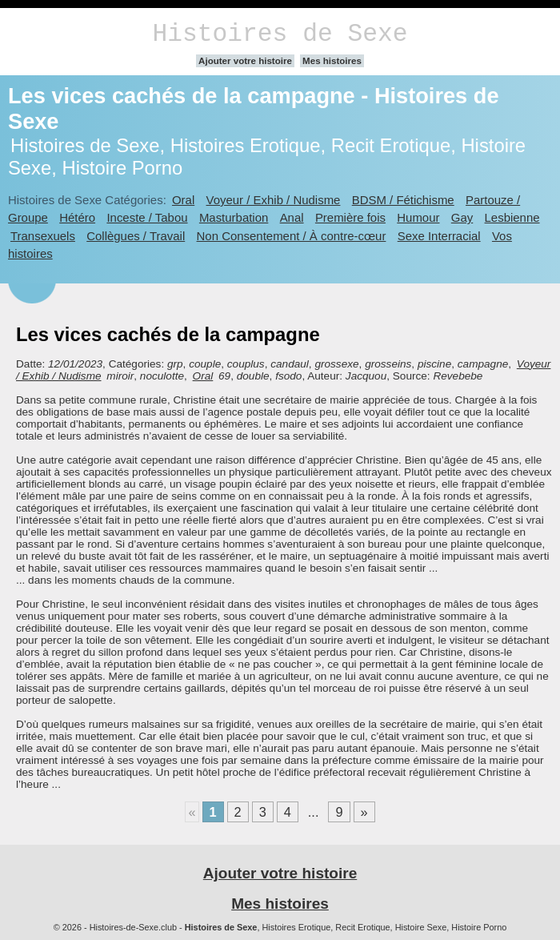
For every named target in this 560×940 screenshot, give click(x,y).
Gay (462, 217)
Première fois (350, 217)
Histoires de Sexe (280, 34)
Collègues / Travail (136, 236)
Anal (292, 217)
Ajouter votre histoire (245, 61)
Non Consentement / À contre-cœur (292, 236)
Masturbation (234, 217)
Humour (418, 217)
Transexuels (43, 236)
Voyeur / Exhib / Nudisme (274, 200)
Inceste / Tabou (147, 217)
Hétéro (77, 217)
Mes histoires (332, 61)
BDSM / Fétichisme (403, 200)
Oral (183, 200)
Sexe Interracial (439, 236)
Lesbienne (512, 217)
